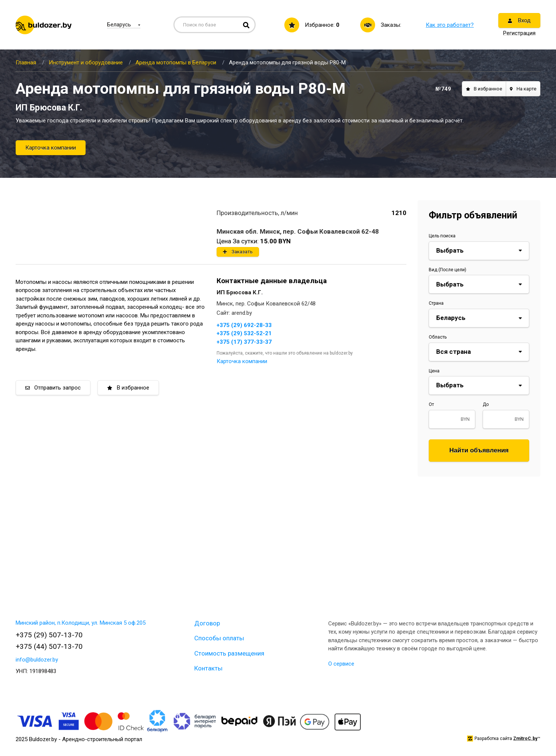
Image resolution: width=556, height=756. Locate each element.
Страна (436, 303)
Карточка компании (51, 148)
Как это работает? (450, 25)
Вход (519, 20)
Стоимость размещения (229, 653)
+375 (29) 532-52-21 (244, 333)
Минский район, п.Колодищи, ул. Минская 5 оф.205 (81, 623)
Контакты (208, 668)
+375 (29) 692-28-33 (244, 325)
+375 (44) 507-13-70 (49, 646)
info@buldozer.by (37, 660)
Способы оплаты (219, 638)
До (486, 404)
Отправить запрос (53, 388)
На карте (523, 89)
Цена (434, 371)
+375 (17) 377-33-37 (244, 342)
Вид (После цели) (448, 270)
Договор (207, 623)
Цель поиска (442, 236)
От (431, 404)
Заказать (238, 252)
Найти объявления (479, 450)
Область (438, 337)
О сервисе (341, 664)
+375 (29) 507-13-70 (49, 635)
